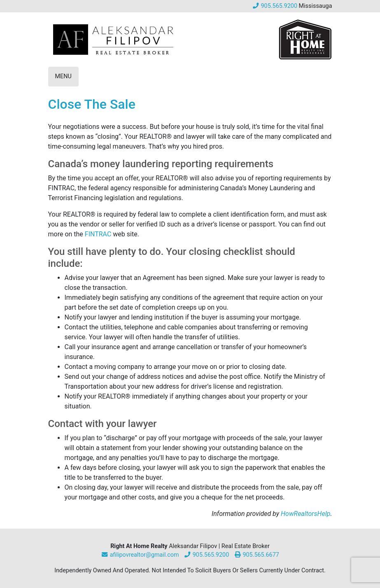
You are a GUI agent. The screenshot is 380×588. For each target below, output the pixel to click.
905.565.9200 (275, 6)
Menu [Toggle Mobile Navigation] (63, 76)
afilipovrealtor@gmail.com (140, 555)
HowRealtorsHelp (305, 514)
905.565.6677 (256, 555)
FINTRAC (98, 234)
